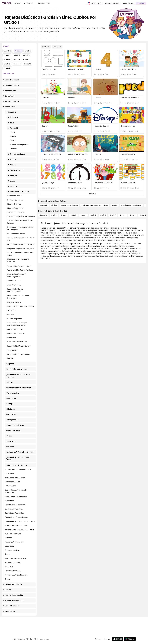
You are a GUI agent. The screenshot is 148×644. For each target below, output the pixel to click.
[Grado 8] (123, 215)
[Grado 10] (143, 215)
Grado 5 (26, 55)
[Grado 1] (57, 47)
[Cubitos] (46, 47)
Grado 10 (17, 64)
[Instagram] (35, 639)
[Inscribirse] (141, 3)
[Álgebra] (54, 205)
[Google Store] (130, 639)
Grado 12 (7, 68)
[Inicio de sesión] (128, 3)
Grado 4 (17, 55)
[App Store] (118, 639)
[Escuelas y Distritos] (44, 3)
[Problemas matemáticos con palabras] (95, 205)
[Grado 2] (64, 215)
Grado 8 (26, 60)
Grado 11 (27, 64)
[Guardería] (43, 215)
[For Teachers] (29, 3)
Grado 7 (17, 60)
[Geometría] (44, 205)
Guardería (8, 51)
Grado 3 (7, 55)
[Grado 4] (83, 215)
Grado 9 (7, 64)
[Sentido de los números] (69, 205)
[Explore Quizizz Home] (7, 3)
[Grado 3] (73, 215)
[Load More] (92, 194)
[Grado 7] (113, 215)
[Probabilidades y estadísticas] (131, 205)
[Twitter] (27, 639)
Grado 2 (28, 51)
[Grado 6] (103, 215)
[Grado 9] (133, 215)
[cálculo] (115, 205)
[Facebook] (31, 639)
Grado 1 (18, 51)
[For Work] (17, 3)
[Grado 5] (93, 215)
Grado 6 (7, 60)
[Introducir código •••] (112, 3)
